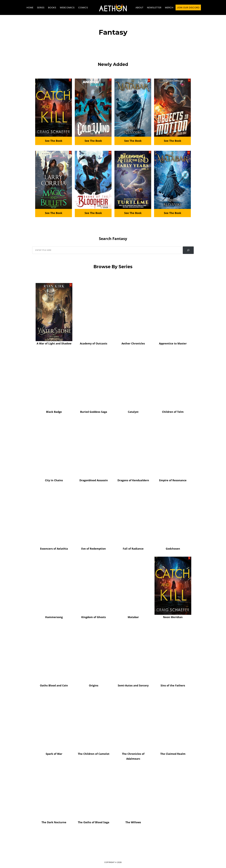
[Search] (188, 250)
